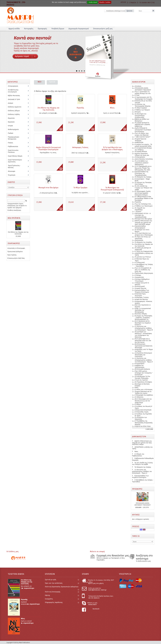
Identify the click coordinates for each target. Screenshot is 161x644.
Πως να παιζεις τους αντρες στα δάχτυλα (142, 134)
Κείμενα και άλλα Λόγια (143, 426)
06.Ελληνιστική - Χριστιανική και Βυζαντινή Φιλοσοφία (144, 346)
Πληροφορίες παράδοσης (62, 602)
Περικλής (80, 108)
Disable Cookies (105, 2)
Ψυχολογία (13, 175)
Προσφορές (42, 29)
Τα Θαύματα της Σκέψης (143, 177)
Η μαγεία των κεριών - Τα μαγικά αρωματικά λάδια (143, 145)
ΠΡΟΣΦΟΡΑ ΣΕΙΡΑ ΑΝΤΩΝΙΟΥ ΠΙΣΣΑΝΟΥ (143, 89)
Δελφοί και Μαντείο (141, 299)
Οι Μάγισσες (139, 397)
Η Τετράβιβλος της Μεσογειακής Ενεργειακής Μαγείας (144, 423)
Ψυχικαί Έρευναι (141, 288)
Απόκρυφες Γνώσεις (80, 147)
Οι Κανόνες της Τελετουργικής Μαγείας (143, 105)
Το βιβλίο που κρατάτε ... (80, 193)
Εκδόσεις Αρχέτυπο (16, 107)
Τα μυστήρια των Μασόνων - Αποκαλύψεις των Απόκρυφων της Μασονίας (143, 334)
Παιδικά (12, 133)
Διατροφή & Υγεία (15, 99)
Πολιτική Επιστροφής (62, 592)
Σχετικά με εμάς (62, 580)
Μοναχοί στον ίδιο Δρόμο (48, 188)
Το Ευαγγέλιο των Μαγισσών (141, 418)
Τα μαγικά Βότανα (141, 151)
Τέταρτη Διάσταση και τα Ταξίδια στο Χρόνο (143, 392)
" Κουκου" (138, 211)
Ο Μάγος (138, 404)
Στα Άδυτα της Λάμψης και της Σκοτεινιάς (48, 109)
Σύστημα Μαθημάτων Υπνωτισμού (142, 280)
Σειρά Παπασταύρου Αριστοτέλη (15, 161)
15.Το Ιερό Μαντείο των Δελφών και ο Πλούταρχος (112, 148)
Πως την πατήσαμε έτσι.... (144, 204)
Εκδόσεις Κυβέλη (15, 114)
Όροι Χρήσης (12, 255)
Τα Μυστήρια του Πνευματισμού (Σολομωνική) (112, 189)
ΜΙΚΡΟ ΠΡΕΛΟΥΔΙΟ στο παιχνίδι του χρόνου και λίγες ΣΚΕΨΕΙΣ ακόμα (143, 223)
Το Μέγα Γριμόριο (80, 188)
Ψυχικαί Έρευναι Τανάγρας (141, 140)
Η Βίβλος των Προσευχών (144, 206)
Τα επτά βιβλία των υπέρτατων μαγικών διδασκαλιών (142, 163)
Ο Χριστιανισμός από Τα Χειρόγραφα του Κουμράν (144, 98)
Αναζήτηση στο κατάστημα (144, 557)
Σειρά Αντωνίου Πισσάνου (13, 151)
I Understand (92, 2)
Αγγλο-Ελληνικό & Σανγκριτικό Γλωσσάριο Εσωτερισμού (48, 148)
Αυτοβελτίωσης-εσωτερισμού (14, 91)
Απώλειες (138, 86)
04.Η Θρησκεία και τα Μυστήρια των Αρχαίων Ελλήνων (143, 323)
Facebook (96, 609)
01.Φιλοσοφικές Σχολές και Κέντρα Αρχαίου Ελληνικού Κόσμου (143, 193)
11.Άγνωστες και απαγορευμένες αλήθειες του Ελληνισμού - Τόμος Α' (144, 360)
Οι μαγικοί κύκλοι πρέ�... (112, 193)
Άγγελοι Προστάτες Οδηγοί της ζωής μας (142, 154)
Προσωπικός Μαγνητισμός (144, 273)
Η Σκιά (137, 95)
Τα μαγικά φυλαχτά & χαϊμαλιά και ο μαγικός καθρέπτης (142, 124)
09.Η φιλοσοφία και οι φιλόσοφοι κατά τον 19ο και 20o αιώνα (143, 341)
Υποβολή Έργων (58, 29)
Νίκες (112, 108)
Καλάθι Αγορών (139, 82)
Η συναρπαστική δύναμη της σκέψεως (143, 149)
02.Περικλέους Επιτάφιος (143, 382)
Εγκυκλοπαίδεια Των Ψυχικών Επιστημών (142, 291)
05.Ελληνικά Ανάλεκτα (142, 369)
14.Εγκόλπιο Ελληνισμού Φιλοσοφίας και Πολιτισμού (143, 355)
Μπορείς (138, 112)
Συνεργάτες (62, 599)
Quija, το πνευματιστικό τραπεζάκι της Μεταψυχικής (143, 310)
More (58, 126)
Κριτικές (136, 515)
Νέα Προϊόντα (14, 218)
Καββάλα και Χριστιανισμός (140, 366)
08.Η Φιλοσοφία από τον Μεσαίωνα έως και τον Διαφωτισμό (143, 401)
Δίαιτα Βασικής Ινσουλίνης (144, 159)
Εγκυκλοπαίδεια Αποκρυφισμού (140, 227)
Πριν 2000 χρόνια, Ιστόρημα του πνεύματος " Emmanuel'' (144, 373)
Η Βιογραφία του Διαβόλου (144, 395)
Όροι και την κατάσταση (62, 583)
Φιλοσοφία (13, 171)
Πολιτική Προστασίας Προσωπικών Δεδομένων (62, 588)
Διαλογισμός (139, 240)
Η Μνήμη (138, 275)
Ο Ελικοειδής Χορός (142, 412)
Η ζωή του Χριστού (141, 380)
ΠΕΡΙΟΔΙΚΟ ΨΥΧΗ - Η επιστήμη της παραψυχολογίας (143, 215)
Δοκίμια (12, 103)
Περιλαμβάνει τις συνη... (48, 153)
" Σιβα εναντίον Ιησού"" (143, 137)
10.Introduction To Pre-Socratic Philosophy (143, 377)
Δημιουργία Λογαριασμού (79, 29)
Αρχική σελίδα (14, 29)
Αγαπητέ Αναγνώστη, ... (112, 154)
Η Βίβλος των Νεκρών (142, 110)
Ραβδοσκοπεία (14, 146)
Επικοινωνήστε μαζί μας (103, 29)
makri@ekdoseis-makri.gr (97, 590)
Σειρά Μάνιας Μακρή (16, 156)
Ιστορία (12, 126)
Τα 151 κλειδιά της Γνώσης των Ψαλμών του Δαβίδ (144, 188)
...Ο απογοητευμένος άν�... (48, 193)
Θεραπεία (12, 118)
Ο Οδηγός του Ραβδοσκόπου (138, 455)
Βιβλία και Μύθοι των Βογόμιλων (142, 120)
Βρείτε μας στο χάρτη (96, 583)
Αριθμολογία (139, 142)
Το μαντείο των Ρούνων (143, 257)
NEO (39, 82)
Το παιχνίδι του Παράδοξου (140, 209)
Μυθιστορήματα (14, 129)
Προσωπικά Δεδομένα (15, 252)
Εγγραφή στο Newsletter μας (113, 556)
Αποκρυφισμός (15, 86)
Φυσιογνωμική (140, 286)
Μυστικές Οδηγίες (141, 314)
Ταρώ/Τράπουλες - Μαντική (14, 167)
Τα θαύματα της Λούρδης (143, 242)
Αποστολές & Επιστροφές (16, 248)
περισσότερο (29, 588)
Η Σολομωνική (140, 262)
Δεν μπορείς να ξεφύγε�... (48, 113)
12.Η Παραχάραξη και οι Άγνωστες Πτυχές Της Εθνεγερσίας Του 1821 (143, 168)
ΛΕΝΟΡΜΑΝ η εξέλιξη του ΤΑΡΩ (142, 448)
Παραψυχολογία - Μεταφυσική (14, 138)
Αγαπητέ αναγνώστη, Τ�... (80, 113)
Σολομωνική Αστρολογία (143, 410)
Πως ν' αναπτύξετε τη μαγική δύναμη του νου (143, 93)
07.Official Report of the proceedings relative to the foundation (144, 198)
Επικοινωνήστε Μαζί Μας (16, 258)
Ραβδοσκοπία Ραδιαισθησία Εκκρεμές (143, 459)
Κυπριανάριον (140, 364)
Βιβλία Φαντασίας (15, 96)
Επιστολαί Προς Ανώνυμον (140, 295)
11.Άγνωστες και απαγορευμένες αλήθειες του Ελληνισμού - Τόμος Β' (144, 328)
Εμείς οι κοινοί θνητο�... (112, 113)
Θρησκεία (13, 122)
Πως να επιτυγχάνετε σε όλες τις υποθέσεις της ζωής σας (143, 270)
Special (52, 82)
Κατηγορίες (29, 29)
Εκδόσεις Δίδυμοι (15, 111)
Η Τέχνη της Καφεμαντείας (144, 251)
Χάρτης (62, 595)
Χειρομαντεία (139, 277)
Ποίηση (12, 143)
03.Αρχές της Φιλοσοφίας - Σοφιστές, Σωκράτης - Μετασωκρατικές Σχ (144, 318)
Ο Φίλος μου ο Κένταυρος (144, 389)
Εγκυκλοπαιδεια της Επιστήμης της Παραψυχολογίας (142, 173)
